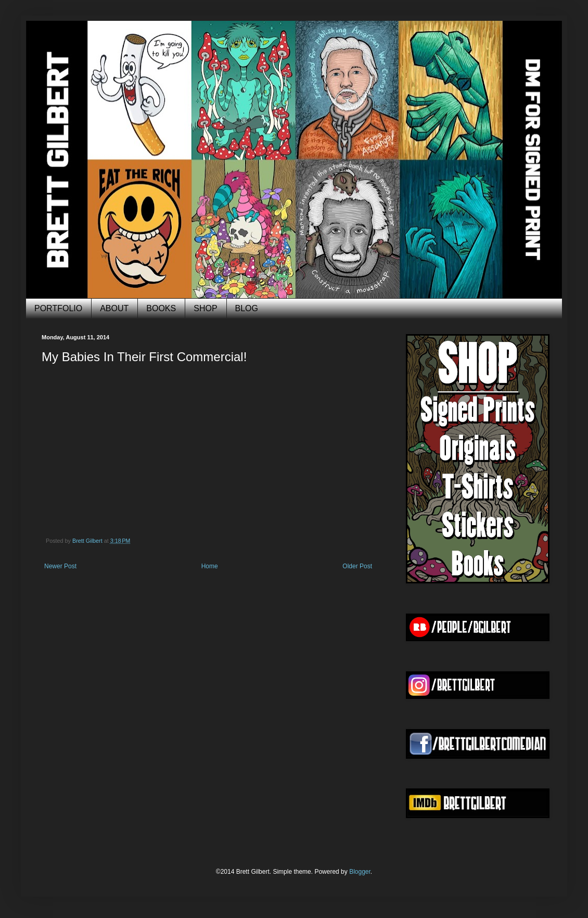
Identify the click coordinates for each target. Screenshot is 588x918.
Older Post (357, 566)
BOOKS (161, 308)
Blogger (360, 872)
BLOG (247, 308)
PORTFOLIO (58, 308)
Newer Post (60, 566)
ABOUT (114, 308)
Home (210, 566)
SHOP (205, 308)
